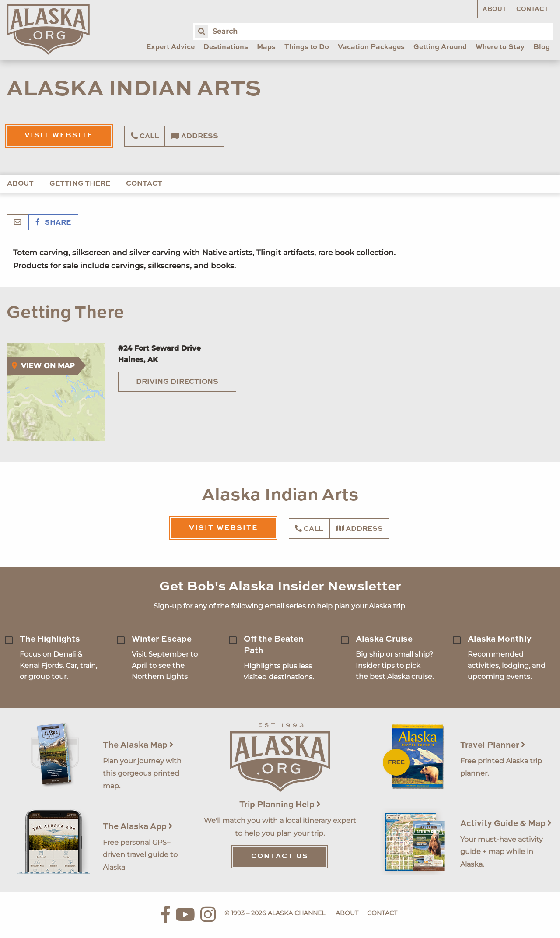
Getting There (80, 184)
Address (195, 136)
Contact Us (280, 857)
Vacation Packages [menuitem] (371, 47)
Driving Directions (177, 382)
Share (53, 223)
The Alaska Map (138, 745)
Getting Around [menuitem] (440, 47)
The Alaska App (138, 827)
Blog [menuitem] (542, 47)
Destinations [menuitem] (226, 47)
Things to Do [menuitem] (307, 47)
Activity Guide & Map (506, 824)
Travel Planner (493, 745)
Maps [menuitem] (266, 47)
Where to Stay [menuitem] (500, 47)
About (494, 9)
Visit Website (59, 136)
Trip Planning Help (280, 805)
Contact (532, 9)
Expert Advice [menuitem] (170, 47)
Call (145, 136)
